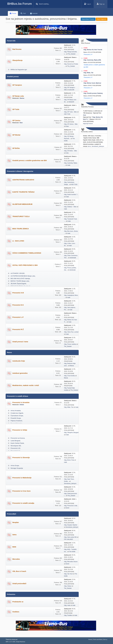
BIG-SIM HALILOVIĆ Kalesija (20, 278)
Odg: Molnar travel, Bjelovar (92, 83)
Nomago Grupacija (17, 468)
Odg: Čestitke (68, 615)
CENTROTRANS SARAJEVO (23, 180)
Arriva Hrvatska (16, 411)
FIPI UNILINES (68, 539)
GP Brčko (16, 148)
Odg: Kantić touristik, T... (71, 195)
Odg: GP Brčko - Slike (70, 151)
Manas (72, 366)
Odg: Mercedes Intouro (71, 562)
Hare (21, 123)
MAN (14, 547)
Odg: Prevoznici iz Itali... (71, 506)
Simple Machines (21, 642)
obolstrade (73, 258)
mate (69, 165)
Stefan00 (71, 102)
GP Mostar (16, 135)
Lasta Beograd (15, 441)
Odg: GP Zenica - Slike (71, 124)
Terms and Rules (98, 639)
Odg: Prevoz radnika (70, 344)
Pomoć (90, 639)
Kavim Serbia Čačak (17, 443)
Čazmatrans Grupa (17, 416)
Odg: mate (67, 605)
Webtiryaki (15, 639)
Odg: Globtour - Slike (70, 207)
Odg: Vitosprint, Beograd (71, 433)
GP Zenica (16, 120)
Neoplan (16, 522)
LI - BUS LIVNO (18, 241)
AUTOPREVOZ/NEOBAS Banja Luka (23, 276)
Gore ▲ (105, 639)
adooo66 (72, 90)
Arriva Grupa (15, 466)
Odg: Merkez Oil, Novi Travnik (93, 50)
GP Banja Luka (18, 96)
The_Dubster (72, 54)
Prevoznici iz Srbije (20, 430)
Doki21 (22, 405)
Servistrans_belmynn (70, 484)
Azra (85, 115)
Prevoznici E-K (18, 305)
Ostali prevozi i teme (20, 342)
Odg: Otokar (68, 586)
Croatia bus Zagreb (17, 413)
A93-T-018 (67, 114)
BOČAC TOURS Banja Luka (20, 281)
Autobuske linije (19, 361)
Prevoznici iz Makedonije (22, 478)
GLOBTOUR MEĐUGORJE (22, 204)
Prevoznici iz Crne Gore (21, 491)
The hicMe (72, 552)
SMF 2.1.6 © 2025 (10, 642)
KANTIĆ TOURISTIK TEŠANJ (23, 192)
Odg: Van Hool (68, 574)
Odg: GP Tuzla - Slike (70, 112)
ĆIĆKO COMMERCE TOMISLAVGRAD (27, 253)
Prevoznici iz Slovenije (21, 458)
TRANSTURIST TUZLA (21, 216)
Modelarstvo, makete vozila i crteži (26, 385)
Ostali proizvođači (19, 584)
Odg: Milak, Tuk (69, 407)
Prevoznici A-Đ (18, 293)
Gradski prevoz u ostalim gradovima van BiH (30, 160)
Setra (14, 535)
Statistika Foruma (94, 105)
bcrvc (89, 146)
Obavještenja (17, 60)
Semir (68, 508)
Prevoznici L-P (18, 317)
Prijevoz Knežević (16, 421)
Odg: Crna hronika (69, 376)
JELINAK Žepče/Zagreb (18, 284)
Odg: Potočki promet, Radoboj (93, 93)
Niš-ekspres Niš (16, 446)
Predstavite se (18, 602)
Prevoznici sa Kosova (18, 438)
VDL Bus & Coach (19, 571)
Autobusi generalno (20, 373)
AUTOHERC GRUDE (18, 273)
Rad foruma (17, 49)
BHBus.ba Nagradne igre (19, 70)
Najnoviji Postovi (88, 124)
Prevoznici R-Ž (18, 329)
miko (67, 153)
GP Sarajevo (17, 85)
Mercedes (16, 559)
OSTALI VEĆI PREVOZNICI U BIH (25, 265)
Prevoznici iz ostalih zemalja (23, 503)
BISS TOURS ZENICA (21, 229)
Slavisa (22, 98)
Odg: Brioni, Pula (69, 460)
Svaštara (16, 612)
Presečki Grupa (16, 418)
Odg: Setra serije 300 (70, 537)
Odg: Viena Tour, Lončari (71, 332)
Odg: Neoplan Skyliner (71, 525)
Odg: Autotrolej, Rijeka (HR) (92, 60)
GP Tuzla (16, 109)
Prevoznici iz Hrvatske (21, 402)
